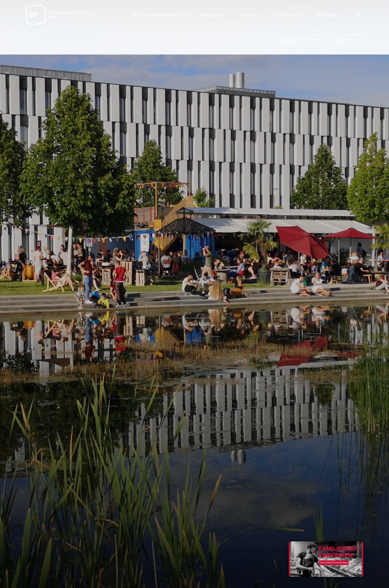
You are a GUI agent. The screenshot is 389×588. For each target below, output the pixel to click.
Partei (252, 15)
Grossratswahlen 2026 (161, 15)
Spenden (346, 40)
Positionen (290, 15)
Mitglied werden (299, 40)
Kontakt (330, 15)
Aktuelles (216, 15)
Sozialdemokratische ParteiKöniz (70, 15)
